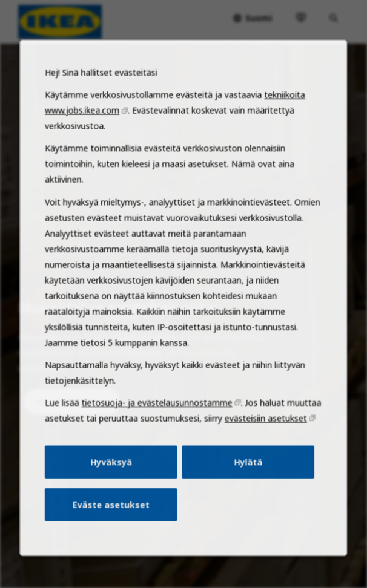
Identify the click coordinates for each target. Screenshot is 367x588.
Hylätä (244, 482)
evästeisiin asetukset (261, 442)
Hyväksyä (115, 482)
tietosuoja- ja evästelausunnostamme (158, 426)
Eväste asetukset (115, 523)
